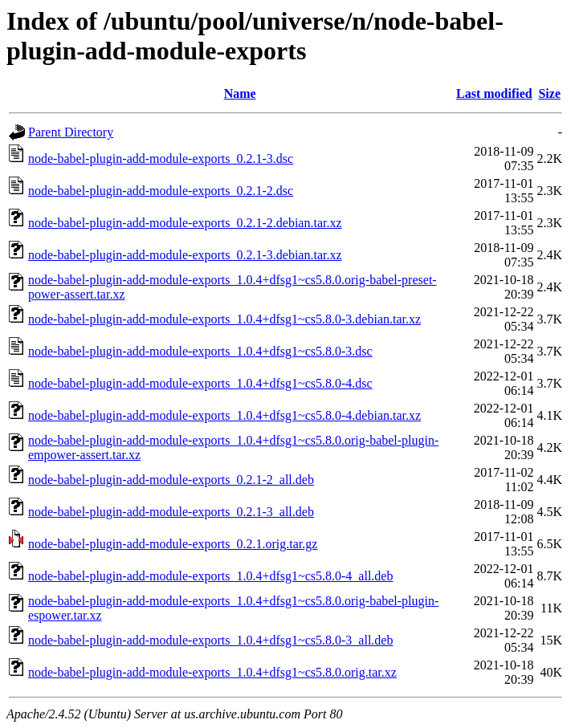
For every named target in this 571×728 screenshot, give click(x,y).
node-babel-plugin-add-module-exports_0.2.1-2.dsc (161, 191)
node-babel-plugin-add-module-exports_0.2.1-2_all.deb (171, 480)
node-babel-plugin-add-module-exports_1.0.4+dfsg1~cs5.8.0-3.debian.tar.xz (224, 319)
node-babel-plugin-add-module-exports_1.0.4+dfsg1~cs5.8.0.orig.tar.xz (212, 672)
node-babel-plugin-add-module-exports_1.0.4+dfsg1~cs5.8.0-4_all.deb (210, 576)
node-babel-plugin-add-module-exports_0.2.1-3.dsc (161, 159)
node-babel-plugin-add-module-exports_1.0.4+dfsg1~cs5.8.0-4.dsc (200, 383)
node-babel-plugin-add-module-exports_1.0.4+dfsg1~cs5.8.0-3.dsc (200, 351)
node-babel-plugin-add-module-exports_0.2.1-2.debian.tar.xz (185, 223)
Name (240, 94)
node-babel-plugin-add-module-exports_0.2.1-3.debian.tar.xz (185, 255)
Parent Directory (71, 132)
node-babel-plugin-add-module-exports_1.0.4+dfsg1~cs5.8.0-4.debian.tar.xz (224, 415)
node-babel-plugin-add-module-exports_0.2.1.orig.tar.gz (173, 544)
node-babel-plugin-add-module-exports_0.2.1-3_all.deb (171, 512)
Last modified (494, 94)
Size (549, 94)
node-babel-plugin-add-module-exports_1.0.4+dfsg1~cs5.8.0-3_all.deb (210, 640)
